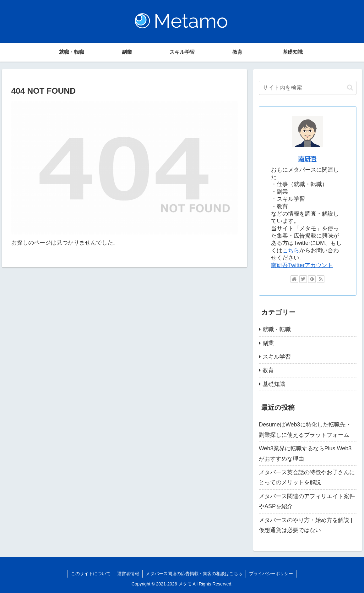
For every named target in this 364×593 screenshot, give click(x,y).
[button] (350, 88)
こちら (291, 250)
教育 (268, 370)
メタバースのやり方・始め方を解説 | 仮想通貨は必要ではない (306, 525)
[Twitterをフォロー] (303, 279)
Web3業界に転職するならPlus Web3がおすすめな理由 (305, 453)
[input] (308, 88)
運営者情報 (128, 574)
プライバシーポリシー (271, 574)
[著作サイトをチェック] (294, 279)
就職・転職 (277, 329)
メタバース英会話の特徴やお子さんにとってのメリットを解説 (307, 477)
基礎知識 (274, 384)
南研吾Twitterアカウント (302, 265)
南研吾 (307, 159)
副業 (268, 343)
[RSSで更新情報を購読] (321, 279)
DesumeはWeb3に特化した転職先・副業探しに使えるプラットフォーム (305, 430)
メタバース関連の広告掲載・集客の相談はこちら (194, 574)
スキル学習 (277, 357)
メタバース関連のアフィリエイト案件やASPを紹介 (307, 501)
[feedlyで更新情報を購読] (312, 279)
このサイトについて (91, 574)
